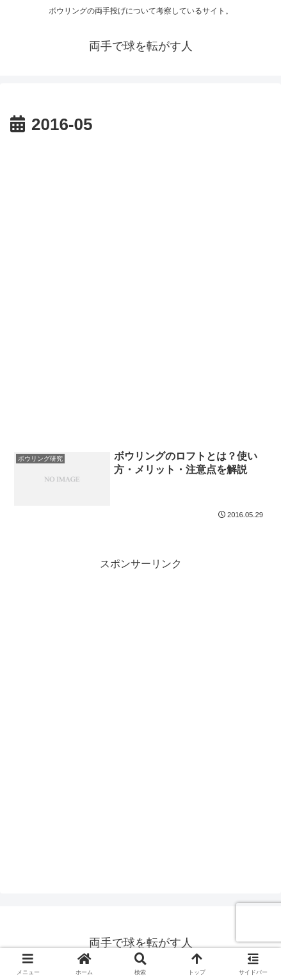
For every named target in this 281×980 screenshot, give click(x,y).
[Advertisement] (140, 287)
